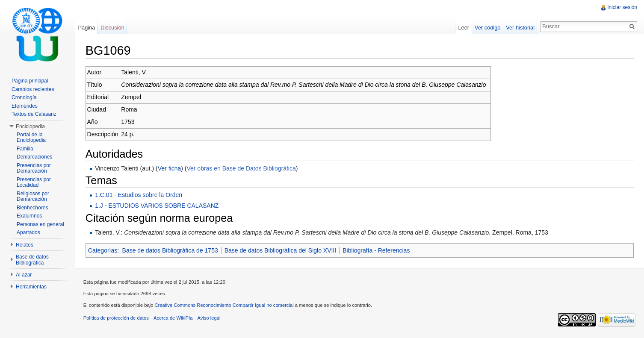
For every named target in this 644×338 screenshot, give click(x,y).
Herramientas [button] (31, 287)
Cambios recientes (33, 89)
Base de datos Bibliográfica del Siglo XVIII (281, 250)
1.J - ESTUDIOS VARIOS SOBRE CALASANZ (157, 206)
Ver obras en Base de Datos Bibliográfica (242, 168)
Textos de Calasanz (34, 114)
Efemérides (25, 106)
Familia (25, 149)
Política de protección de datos (117, 318)
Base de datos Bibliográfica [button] (32, 260)
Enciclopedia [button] (30, 126)
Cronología (24, 97)
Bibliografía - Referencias (377, 250)
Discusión (113, 28)
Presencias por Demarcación (34, 168)
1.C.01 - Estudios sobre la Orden (139, 195)
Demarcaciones (34, 157)
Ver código (487, 28)
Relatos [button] (25, 245)
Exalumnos (29, 216)
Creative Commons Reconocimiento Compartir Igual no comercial (225, 306)
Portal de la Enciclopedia (31, 138)
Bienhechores (32, 208)
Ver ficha (170, 168)
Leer (464, 28)
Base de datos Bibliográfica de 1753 (171, 250)
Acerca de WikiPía (173, 318)
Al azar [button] (24, 275)
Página (87, 28)
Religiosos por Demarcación (33, 197)
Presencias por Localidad (34, 182)
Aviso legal (210, 318)
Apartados (28, 232)
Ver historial (520, 28)
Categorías (103, 250)
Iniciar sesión (622, 7)
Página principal (30, 81)
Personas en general (40, 224)
